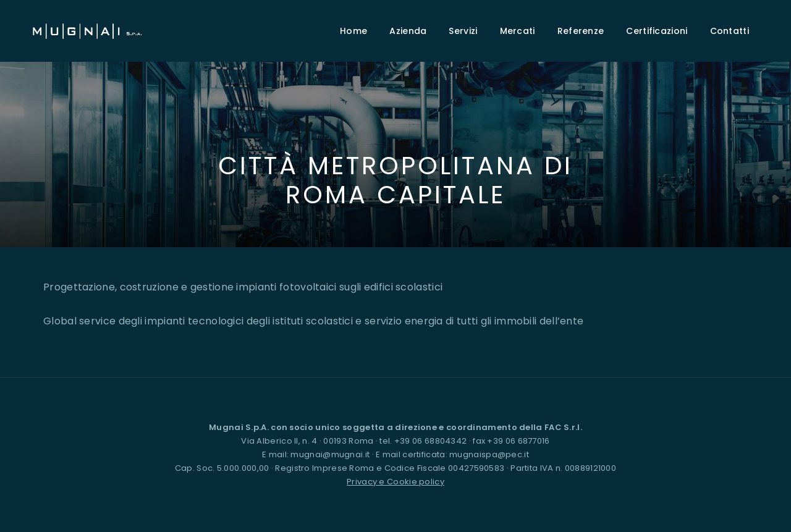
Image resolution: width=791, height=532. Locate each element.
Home (353, 31)
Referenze (581, 31)
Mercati (518, 31)
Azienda (408, 31)
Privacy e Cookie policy (395, 482)
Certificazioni (657, 31)
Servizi (463, 31)
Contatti (730, 31)
